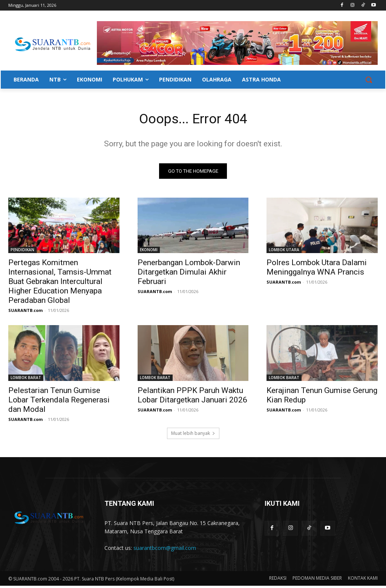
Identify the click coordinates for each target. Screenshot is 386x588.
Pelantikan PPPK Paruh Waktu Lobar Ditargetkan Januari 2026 (192, 397)
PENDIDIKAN (22, 252)
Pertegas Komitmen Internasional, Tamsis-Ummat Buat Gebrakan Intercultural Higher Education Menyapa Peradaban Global (60, 284)
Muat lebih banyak (193, 435)
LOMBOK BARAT (26, 379)
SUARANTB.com (25, 312)
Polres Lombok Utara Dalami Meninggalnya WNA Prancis (317, 269)
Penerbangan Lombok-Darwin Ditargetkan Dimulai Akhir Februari (189, 274)
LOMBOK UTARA (284, 252)
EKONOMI (149, 252)
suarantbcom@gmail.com (165, 550)
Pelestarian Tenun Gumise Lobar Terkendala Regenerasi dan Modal (59, 402)
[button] (369, 80)
